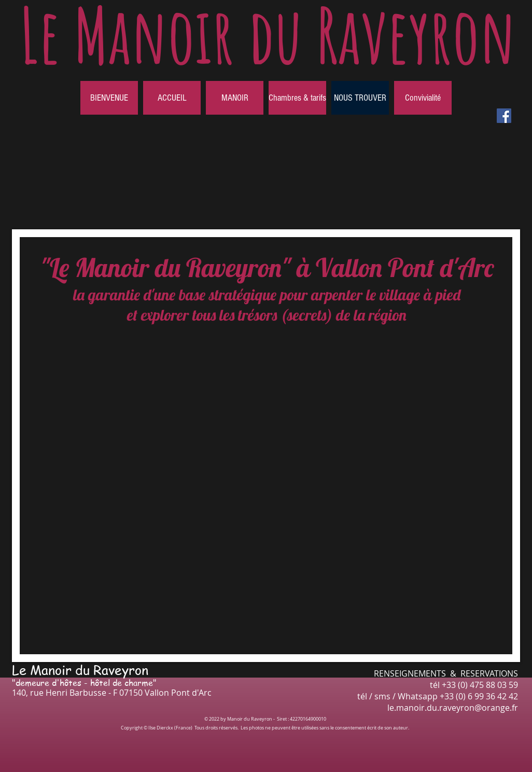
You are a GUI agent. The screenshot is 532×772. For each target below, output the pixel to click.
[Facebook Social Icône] (504, 116)
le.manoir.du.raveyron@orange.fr (453, 708)
